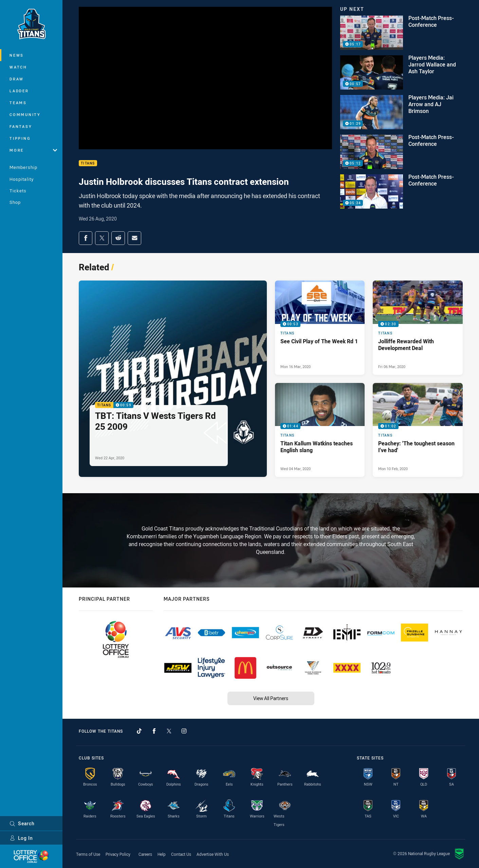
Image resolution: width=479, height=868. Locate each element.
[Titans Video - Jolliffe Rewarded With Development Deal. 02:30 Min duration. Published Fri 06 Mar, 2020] (418, 327)
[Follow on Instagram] (184, 731)
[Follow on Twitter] (169, 731)
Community (25, 114)
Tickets (18, 191)
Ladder (19, 91)
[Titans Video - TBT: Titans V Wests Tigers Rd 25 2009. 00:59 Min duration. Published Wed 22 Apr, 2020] (173, 379)
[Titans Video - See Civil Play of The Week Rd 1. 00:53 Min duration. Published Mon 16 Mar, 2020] (320, 327)
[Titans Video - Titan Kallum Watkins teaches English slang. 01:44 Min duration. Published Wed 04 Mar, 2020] (320, 430)
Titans (88, 163)
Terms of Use (88, 854)
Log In (21, 838)
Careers (145, 854)
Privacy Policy (118, 854)
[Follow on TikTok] (139, 731)
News (17, 55)
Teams (18, 103)
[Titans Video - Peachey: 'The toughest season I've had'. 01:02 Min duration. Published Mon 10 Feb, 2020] (418, 430)
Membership (23, 167)
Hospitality (22, 179)
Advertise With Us (213, 854)
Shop (15, 202)
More (33, 150)
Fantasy (21, 126)
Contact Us (181, 854)
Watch (18, 67)
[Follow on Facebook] (154, 731)
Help (162, 854)
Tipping (20, 138)
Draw (17, 79)
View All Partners (271, 698)
